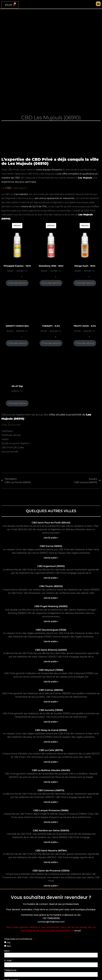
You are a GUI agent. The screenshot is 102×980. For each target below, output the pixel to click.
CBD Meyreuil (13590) (51, 670)
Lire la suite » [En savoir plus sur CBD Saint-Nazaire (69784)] (51, 862)
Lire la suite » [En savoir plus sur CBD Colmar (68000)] (51, 702)
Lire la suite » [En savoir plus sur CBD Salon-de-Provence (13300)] (51, 886)
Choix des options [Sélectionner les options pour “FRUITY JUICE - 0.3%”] (85, 343)
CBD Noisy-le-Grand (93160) (51, 730)
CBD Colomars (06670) (51, 790)
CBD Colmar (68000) (51, 690)
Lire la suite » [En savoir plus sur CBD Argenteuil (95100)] (51, 578)
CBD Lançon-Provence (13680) (51, 810)
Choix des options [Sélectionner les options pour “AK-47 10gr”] (17, 403)
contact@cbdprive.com (51, 922)
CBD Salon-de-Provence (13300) (51, 871)
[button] (98, 4)
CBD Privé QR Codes (13, 447)
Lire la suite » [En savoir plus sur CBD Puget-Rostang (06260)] (51, 621)
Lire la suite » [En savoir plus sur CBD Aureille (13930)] (51, 722)
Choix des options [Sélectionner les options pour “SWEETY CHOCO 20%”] (17, 343)
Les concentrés (10, 452)
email (77, 931)
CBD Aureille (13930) (51, 710)
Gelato (5, 439)
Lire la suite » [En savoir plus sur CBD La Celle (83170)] (51, 762)
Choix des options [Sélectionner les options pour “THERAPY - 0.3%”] (51, 343)
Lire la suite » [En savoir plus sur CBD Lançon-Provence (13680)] (51, 822)
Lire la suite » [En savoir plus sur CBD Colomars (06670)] (51, 802)
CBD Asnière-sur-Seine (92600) (51, 830)
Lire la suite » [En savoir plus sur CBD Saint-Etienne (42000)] (51, 662)
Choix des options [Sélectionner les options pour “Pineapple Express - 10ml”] (17, 283)
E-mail (8, 961)
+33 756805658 (51, 918)
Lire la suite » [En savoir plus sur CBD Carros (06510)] (51, 558)
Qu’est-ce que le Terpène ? (16, 443)
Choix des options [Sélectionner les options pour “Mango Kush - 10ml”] (85, 283)
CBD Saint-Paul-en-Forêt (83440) (51, 523)
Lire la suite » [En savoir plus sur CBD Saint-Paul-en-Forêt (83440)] (51, 538)
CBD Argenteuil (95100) (51, 566)
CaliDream (7, 431)
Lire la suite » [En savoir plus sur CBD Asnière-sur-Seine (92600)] (51, 842)
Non (9, 946)
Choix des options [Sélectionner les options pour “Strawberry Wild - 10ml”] (51, 283)
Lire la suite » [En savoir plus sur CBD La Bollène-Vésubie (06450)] (51, 782)
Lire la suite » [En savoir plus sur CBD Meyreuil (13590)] (51, 682)
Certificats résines (11, 435)
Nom (7, 951)
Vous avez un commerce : (19, 939)
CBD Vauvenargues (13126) (51, 630)
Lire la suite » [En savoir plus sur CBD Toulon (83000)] (51, 598)
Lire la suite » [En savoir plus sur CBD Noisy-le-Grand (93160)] (51, 742)
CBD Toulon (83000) (51, 586)
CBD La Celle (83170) (51, 750)
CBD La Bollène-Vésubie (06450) (51, 770)
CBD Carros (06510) (51, 546)
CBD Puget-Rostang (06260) (51, 606)
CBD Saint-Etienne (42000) (51, 650)
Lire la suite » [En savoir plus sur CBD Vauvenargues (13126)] (51, 641)
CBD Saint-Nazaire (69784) (51, 851)
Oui (8, 942)
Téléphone (11, 970)
